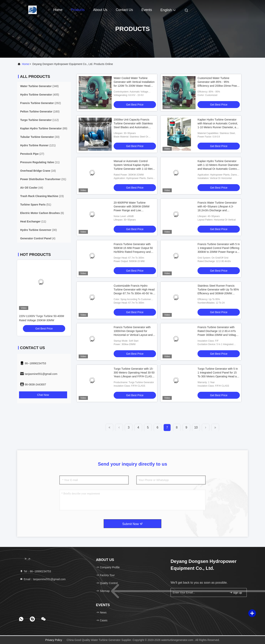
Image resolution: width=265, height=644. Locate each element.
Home (58, 10)
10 (196, 427)
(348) (39, 86)
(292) (40, 103)
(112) (39, 120)
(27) (32, 154)
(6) (42, 213)
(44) (32, 188)
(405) (40, 95)
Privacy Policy (54, 640)
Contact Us (124, 10)
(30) (38, 230)
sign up (236, 593)
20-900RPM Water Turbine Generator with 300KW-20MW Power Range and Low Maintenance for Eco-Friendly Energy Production (132, 210)
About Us (100, 10)
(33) (40, 137)
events (147, 10)
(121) (38, 145)
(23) (42, 196)
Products (78, 10)
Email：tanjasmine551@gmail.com (43, 579)
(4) (38, 238)
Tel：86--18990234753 (35, 571)
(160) (40, 111)
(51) (36, 205)
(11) (40, 162)
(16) (38, 171)
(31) (43, 179)
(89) (44, 128)
